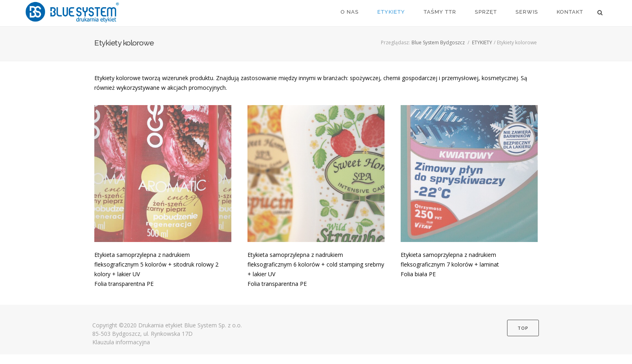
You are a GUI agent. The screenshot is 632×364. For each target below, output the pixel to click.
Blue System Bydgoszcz (438, 42)
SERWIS (527, 12)
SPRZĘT (486, 12)
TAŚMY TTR (440, 12)
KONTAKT (570, 12)
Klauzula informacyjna (121, 342)
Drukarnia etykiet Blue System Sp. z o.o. (190, 325)
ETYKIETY (391, 12)
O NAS (350, 12)
